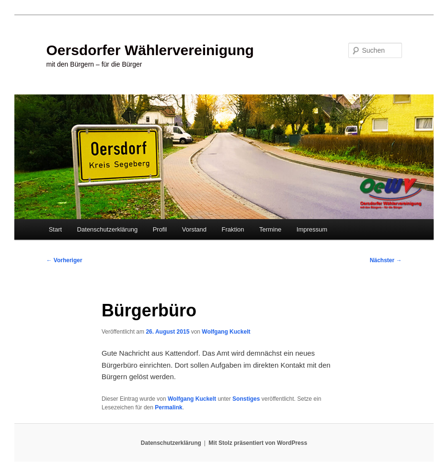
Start (55, 229)
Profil (160, 229)
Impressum (312, 229)
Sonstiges (246, 399)
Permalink (168, 407)
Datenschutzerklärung (107, 229)
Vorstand (194, 229)
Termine (270, 229)
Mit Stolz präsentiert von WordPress (258, 443)
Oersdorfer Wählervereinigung (150, 50)
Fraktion (233, 229)
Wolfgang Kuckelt (226, 332)
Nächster (386, 260)
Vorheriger (64, 260)
